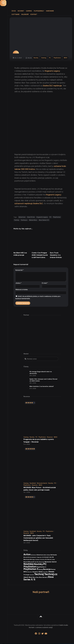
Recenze (50, 437)
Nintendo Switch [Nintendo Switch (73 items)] (51, 562)
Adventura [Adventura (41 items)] (40, 555)
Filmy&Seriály (39, 11)
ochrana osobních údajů (44, 628)
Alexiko (30, 58)
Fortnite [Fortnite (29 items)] (42, 560)
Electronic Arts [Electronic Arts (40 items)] (28, 560)
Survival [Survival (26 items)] (32, 575)
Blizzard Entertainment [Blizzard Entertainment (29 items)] (30, 558)
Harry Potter (31, 217)
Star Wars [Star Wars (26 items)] (46, 572)
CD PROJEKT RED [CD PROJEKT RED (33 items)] (47, 558)
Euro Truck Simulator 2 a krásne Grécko (56, 255)
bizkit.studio (64, 625)
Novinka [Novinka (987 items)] (29, 564)
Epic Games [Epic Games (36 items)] (36, 560)
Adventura (22, 217)
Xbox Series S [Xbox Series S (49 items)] (43, 578)
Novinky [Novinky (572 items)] (38, 564)
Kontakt (34, 14)
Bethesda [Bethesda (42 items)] (54, 555)
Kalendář (25, 14)
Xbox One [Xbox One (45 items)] (36, 578)
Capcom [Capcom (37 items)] (39, 558)
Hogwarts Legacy (42, 217)
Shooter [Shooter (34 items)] (30, 572)
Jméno (18, 283)
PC (50, 58)
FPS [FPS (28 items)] (46, 560)
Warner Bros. (33, 220)
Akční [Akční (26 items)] (45, 555)
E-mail (45, 283)
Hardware (50, 11)
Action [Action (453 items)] (27, 555)
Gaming (29, 11)
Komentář (20, 270)
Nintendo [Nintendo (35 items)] (42, 562)
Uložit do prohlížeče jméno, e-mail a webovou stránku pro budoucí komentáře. (38, 298)
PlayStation (57, 58)
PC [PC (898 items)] (45, 564)
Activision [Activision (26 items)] (34, 555)
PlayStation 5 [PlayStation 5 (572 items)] (31, 569)
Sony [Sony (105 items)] (41, 572)
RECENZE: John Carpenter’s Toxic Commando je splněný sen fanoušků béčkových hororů (38, 538)
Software (15, 14)
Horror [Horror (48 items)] (49, 560)
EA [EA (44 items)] (53, 558)
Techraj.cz (24, 220)
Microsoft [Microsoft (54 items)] (31, 562)
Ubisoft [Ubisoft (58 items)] (26, 578)
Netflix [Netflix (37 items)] (37, 562)
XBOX (65, 58)
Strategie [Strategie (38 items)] (26, 575)
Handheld (33, 484)
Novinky (21, 11)
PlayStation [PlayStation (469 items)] (30, 567)
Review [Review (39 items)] (53, 570)
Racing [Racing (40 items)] (41, 570)
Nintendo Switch (42, 484)
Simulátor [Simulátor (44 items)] (35, 572)
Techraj (17, 220)
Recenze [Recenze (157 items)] (47, 570)
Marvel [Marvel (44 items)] (26, 562)
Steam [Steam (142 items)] (51, 572)
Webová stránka (22, 290)
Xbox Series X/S (44, 220)
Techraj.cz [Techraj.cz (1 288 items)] (51, 574)
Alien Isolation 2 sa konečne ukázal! (42, 387)
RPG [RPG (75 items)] (25, 572)
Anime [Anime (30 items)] (49, 555)
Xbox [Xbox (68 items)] (30, 578)
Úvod (14, 11)
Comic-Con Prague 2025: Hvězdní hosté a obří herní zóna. (40, 255)
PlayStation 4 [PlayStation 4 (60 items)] (41, 567)
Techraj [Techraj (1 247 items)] (39, 574)
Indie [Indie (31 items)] (53, 560)
